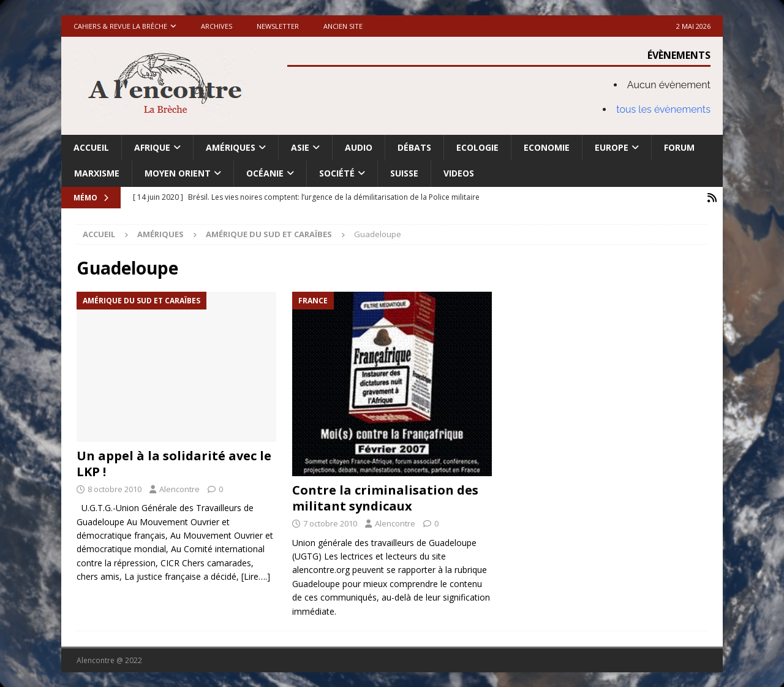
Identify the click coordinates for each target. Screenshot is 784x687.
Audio (359, 147)
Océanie (265, 173)
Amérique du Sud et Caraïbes (269, 233)
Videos (459, 173)
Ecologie (477, 147)
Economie (547, 147)
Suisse (404, 173)
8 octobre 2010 (115, 488)
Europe (612, 147)
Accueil (91, 147)
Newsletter (278, 26)
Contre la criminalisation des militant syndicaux (385, 497)
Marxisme (97, 173)
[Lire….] (256, 576)
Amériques (231, 147)
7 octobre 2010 (330, 522)
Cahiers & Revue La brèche (120, 26)
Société (337, 173)
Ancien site (343, 26)
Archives (217, 26)
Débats (414, 147)
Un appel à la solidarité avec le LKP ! (174, 462)
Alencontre (179, 488)
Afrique (152, 147)
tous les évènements (663, 109)
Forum (679, 147)
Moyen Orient (178, 173)
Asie (300, 147)
